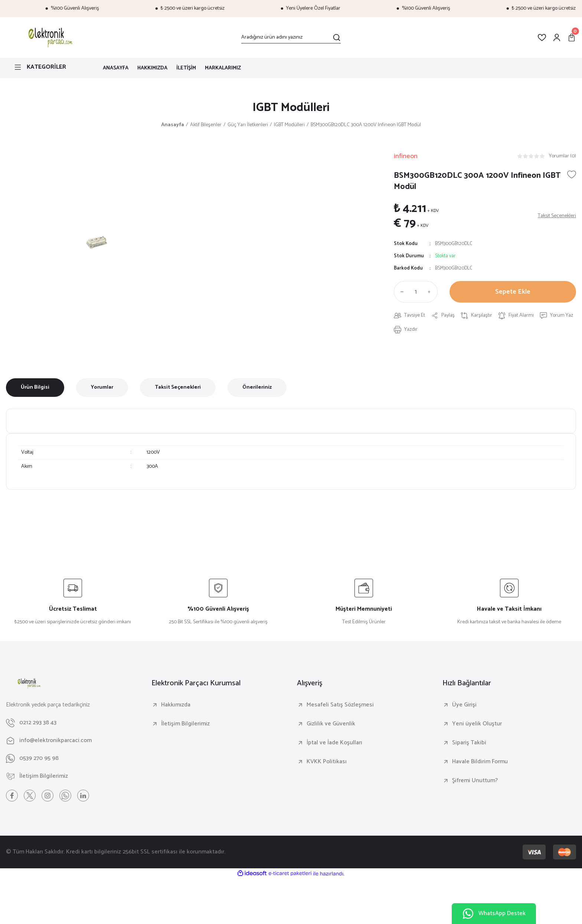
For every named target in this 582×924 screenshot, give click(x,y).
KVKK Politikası (327, 762)
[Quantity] (416, 292)
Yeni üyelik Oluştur (477, 724)
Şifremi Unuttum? (475, 781)
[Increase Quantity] (431, 292)
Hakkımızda (176, 705)
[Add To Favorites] (572, 174)
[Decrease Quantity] (400, 292)
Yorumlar (102, 387)
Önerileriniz (257, 387)
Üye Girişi (464, 705)
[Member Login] (557, 37)
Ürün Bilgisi (35, 387)
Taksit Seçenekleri (178, 387)
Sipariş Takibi (469, 743)
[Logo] (49, 37)
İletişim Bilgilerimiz (185, 724)
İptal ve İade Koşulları (334, 743)
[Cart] (572, 37)
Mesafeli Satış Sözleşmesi (340, 705)
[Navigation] (48, 67)
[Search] (291, 37)
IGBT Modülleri (291, 108)
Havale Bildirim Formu (480, 762)
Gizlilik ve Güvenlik (331, 724)
